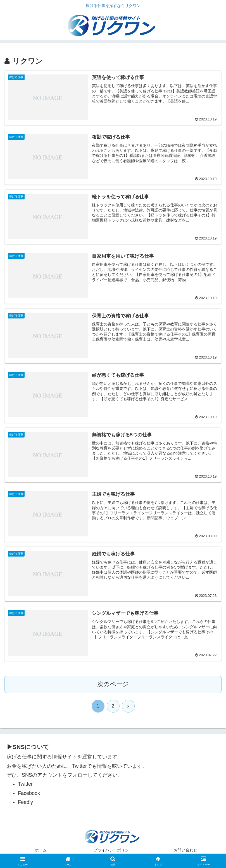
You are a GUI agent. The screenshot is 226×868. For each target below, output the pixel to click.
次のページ (113, 684)
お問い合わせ (185, 850)
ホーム (41, 850)
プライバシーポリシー (113, 850)
